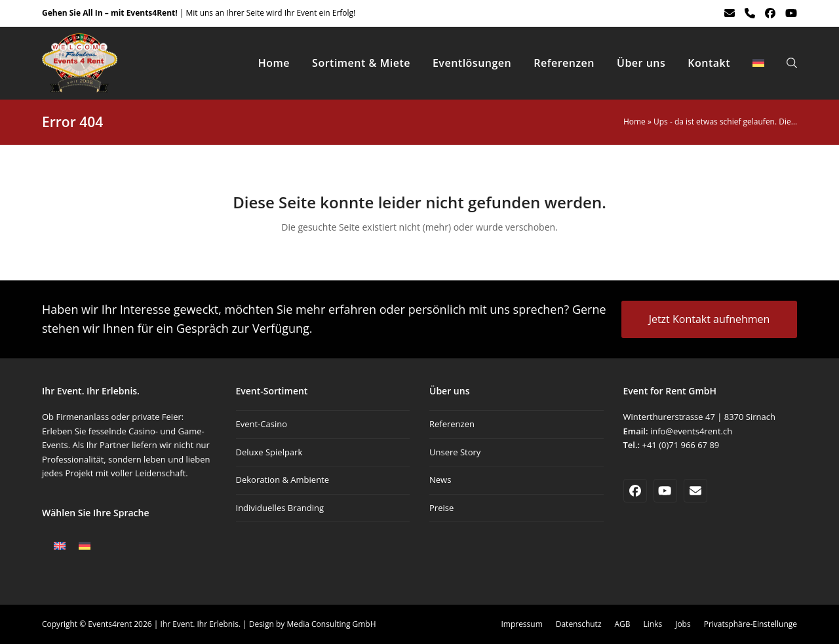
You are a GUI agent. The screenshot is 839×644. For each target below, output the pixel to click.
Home (634, 122)
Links (653, 624)
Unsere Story (455, 452)
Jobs (683, 624)
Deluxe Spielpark (269, 452)
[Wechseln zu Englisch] (60, 546)
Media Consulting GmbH (331, 624)
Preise (441, 508)
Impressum (521, 624)
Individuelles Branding (280, 508)
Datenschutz (579, 624)
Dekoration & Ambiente (283, 480)
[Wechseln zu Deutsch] (85, 546)
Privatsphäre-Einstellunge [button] (751, 624)
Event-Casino (262, 424)
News (440, 480)
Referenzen (452, 424)
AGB (623, 624)
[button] (792, 63)
